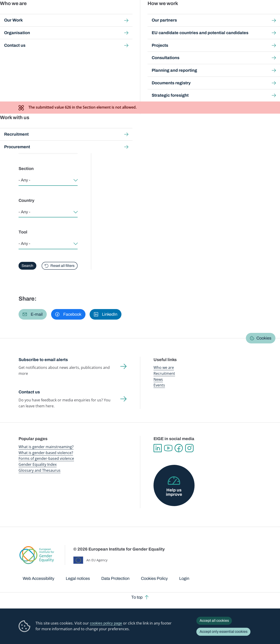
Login (184, 578)
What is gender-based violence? (46, 453)
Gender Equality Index (190, 14)
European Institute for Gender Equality (24, 14)
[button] (33, 314)
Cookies (264, 338)
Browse (29, 77)
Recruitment (164, 373)
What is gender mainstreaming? (46, 447)
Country (26, 200)
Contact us (29, 392)
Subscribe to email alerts (43, 360)
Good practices (87, 43)
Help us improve (174, 492)
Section (26, 169)
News (158, 379)
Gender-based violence (159, 14)
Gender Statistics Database (223, 14)
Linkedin (158, 448)
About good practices (62, 77)
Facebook (179, 448)
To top (137, 597)
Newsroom (65, 14)
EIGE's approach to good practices (119, 77)
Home (28, 43)
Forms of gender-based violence (46, 458)
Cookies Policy (154, 578)
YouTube (168, 448)
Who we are (164, 367)
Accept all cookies (214, 621)
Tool (23, 232)
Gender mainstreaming (128, 14)
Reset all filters (62, 266)
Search (270, 14)
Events (159, 385)
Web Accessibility (38, 578)
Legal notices (78, 578)
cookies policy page (106, 623)
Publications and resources (94, 14)
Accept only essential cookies (224, 632)
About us (251, 14)
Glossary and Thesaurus (40, 470)
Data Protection (115, 578)
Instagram (189, 448)
